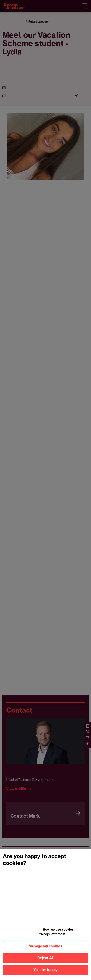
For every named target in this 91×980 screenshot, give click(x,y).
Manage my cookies (45, 949)
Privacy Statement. (52, 937)
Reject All (46, 961)
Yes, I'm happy (46, 973)
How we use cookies (58, 932)
